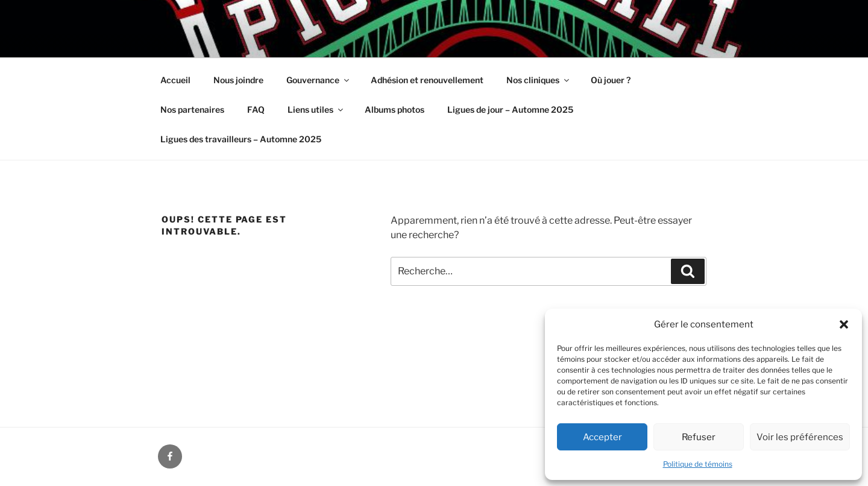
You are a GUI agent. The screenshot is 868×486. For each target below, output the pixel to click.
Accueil (175, 80)
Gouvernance (319, 80)
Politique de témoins (698, 464)
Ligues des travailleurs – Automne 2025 (241, 139)
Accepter (602, 437)
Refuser (699, 437)
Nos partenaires (192, 109)
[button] (844, 324)
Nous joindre (238, 80)
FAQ (256, 109)
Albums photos (395, 109)
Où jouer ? (611, 80)
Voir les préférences (800, 437)
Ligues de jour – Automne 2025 (510, 109)
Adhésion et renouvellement (427, 80)
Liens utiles (316, 109)
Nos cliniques (539, 80)
